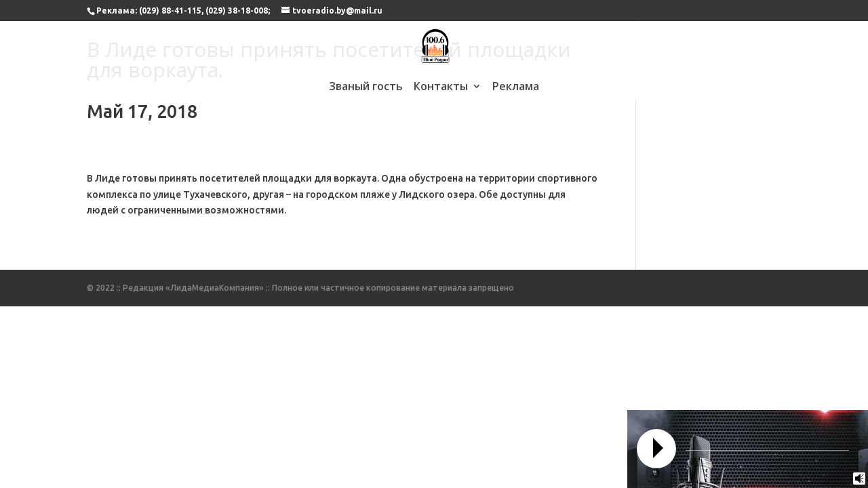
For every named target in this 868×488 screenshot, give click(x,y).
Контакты (441, 87)
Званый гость (366, 87)
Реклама (516, 87)
